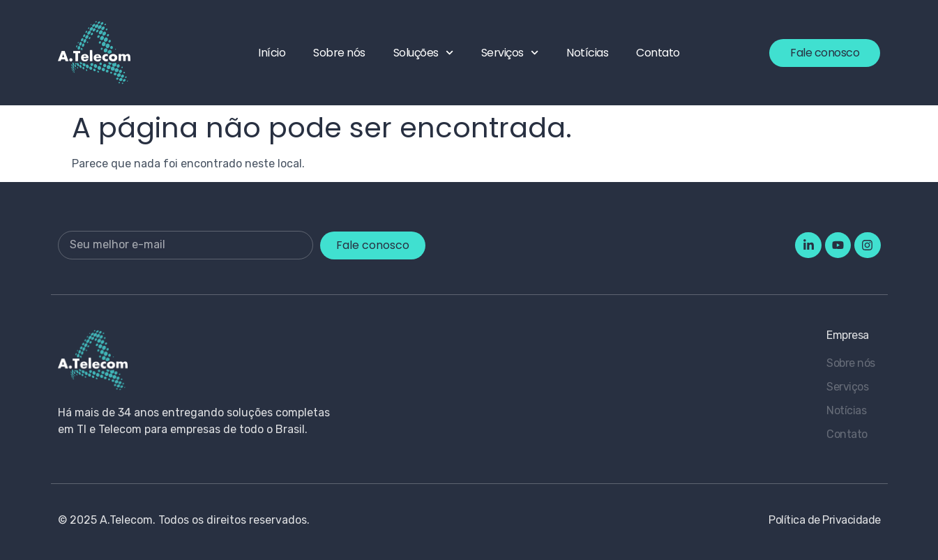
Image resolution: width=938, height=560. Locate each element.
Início (272, 53)
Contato (658, 53)
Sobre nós (339, 53)
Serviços (510, 53)
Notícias (587, 53)
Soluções (423, 53)
